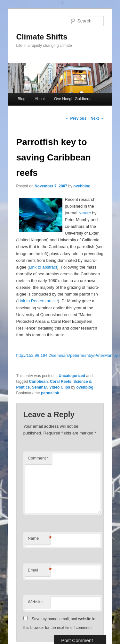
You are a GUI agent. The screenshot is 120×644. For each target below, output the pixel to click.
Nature (85, 213)
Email (39, 570)
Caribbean (39, 382)
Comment (38, 458)
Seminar (40, 387)
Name (39, 539)
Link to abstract (43, 267)
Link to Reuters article (38, 301)
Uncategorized (72, 376)
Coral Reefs (61, 382)
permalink (50, 393)
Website (35, 602)
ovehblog (82, 186)
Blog (21, 99)
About (40, 99)
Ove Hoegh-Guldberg (72, 99)
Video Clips (60, 387)
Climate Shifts (42, 37)
